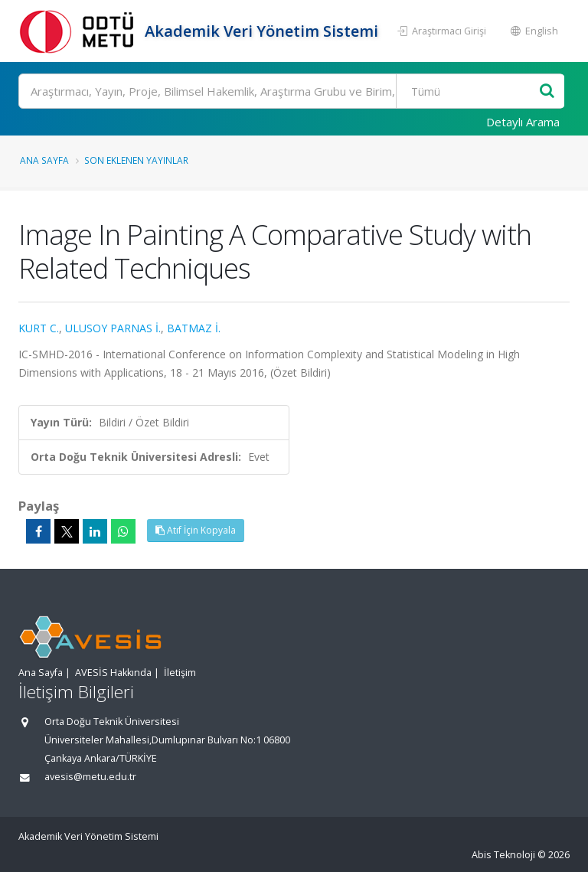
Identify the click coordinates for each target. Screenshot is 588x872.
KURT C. (39, 328)
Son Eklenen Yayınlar (136, 160)
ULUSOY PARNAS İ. (113, 328)
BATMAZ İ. (194, 328)
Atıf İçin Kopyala (196, 530)
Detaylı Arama (523, 122)
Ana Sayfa (44, 160)
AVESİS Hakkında (113, 673)
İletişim (180, 673)
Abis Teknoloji (503, 855)
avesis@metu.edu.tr (90, 777)
